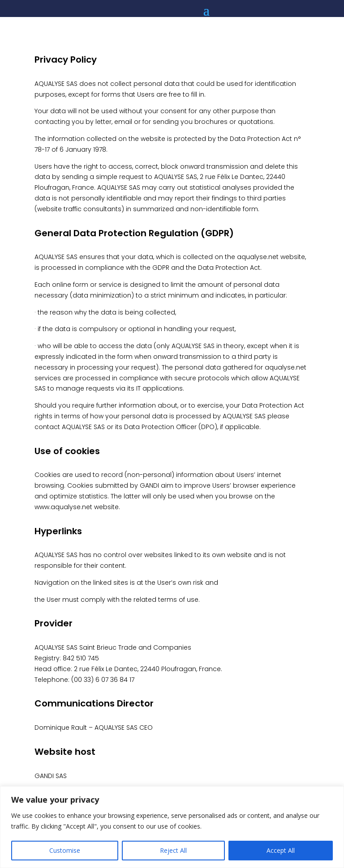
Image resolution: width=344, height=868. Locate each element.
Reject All (173, 850)
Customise (65, 850)
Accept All (281, 850)
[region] (172, 827)
